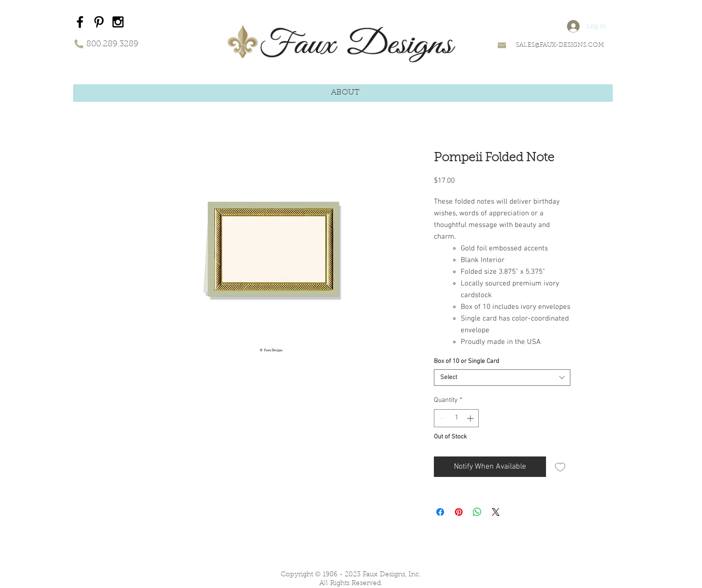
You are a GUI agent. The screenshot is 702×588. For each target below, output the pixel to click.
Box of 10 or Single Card (467, 361)
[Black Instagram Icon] (118, 22)
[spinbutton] (456, 418)
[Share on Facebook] (440, 512)
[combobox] (502, 378)
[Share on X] (496, 512)
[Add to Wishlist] (560, 467)
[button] (345, 93)
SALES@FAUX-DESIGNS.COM (560, 45)
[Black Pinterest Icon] (99, 22)
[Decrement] (441, 418)
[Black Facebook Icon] (80, 22)
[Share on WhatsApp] (477, 512)
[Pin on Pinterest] (459, 512)
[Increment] (471, 418)
